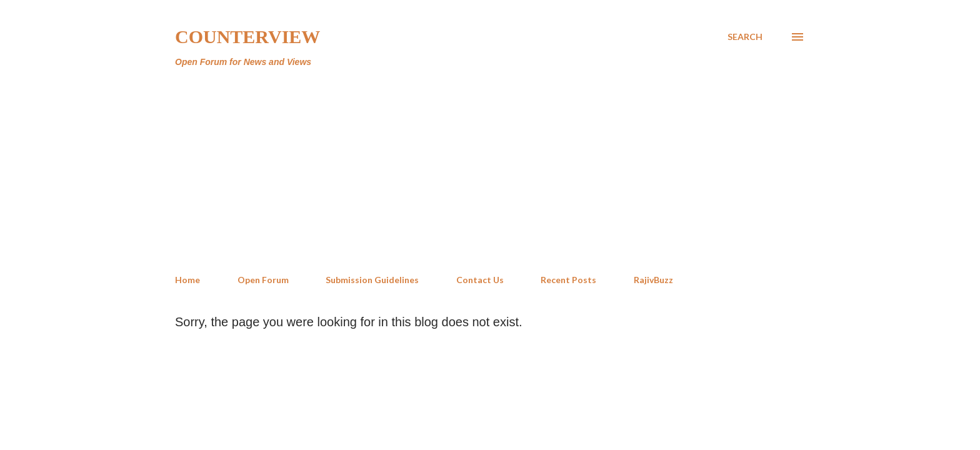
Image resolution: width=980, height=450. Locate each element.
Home (187, 280)
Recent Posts (568, 280)
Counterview (247, 37)
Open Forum (263, 280)
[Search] (745, 37)
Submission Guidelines (372, 280)
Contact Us (480, 280)
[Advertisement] (490, 171)
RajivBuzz (653, 280)
